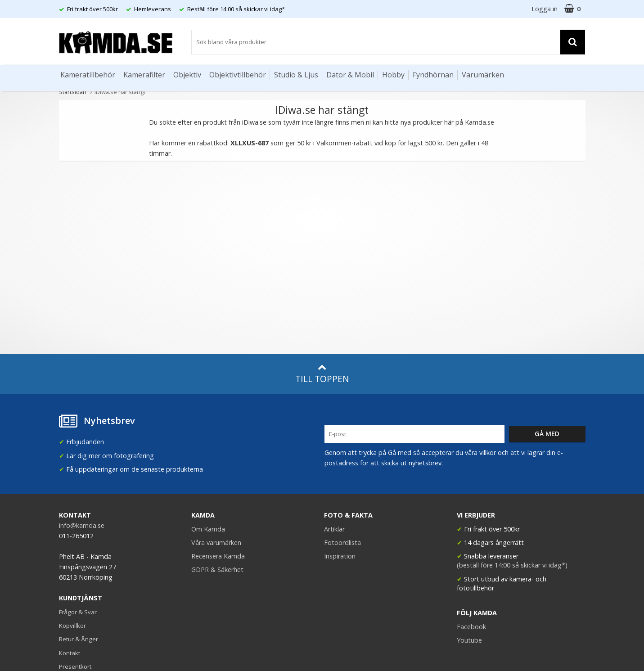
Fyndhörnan (433, 75)
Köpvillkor (72, 626)
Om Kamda (208, 529)
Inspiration (340, 556)
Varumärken (483, 75)
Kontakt (70, 653)
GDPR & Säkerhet (217, 570)
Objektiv (187, 75)
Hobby (393, 75)
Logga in (545, 9)
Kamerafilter (144, 75)
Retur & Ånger (79, 639)
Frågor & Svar (78, 612)
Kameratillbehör (88, 75)
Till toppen (322, 374)
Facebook (471, 627)
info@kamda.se (82, 525)
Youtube (469, 640)
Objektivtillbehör (238, 75)
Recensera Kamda (218, 556)
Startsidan (73, 92)
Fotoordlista (342, 543)
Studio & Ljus (296, 75)
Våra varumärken (216, 543)
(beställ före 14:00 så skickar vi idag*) (512, 565)
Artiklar (334, 529)
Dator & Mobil (350, 75)
